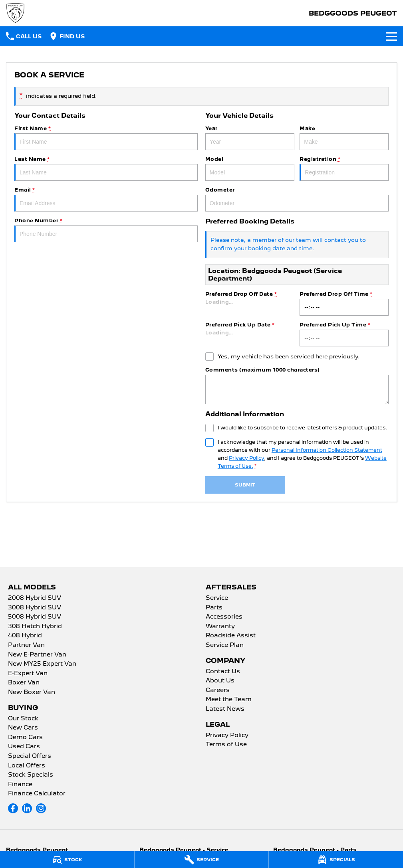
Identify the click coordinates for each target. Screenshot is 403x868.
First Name (106, 138)
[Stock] (67, 860)
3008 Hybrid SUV (35, 608)
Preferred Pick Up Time (344, 334)
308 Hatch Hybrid (35, 627)
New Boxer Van (32, 692)
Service (217, 598)
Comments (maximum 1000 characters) (297, 386)
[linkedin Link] (27, 808)
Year (250, 138)
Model (250, 168)
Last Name (106, 168)
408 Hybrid (25, 636)
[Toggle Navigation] (391, 36)
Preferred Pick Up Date (250, 334)
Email (106, 199)
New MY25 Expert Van (42, 664)
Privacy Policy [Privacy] (246, 458)
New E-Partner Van (37, 655)
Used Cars (24, 747)
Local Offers (27, 766)
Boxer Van (24, 683)
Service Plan (225, 645)
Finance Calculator (37, 794)
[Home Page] (15, 13)
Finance (20, 785)
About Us (220, 681)
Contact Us (223, 672)
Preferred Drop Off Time (344, 303)
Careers (218, 690)
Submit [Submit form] (245, 485)
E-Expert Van (28, 674)
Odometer (297, 199)
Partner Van (26, 645)
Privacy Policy (227, 736)
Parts (214, 608)
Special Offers (30, 756)
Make (344, 138)
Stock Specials (31, 775)
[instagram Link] (41, 808)
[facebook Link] (13, 808)
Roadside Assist (231, 636)
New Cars (23, 728)
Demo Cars (25, 738)
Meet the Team (229, 700)
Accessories (224, 617)
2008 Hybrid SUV (35, 598)
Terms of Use (226, 745)
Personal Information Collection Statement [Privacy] (327, 450)
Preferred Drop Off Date (250, 303)
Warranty (220, 627)
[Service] (202, 860)
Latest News (225, 709)
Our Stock (23, 719)
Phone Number (106, 230)
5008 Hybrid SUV (35, 617)
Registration (344, 168)
